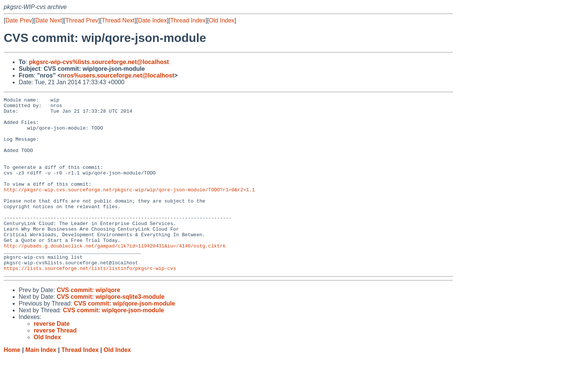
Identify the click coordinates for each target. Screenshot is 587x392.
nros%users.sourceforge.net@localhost (118, 75)
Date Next (48, 20)
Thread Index (188, 20)
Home (12, 385)
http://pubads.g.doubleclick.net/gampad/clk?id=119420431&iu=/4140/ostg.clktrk (115, 276)
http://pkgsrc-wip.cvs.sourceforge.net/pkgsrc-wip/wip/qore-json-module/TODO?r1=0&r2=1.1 (129, 209)
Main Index (41, 385)
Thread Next (118, 20)
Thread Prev (82, 20)
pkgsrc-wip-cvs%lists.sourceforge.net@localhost (99, 62)
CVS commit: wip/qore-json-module (124, 338)
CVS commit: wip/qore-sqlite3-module (110, 332)
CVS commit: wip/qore (88, 325)
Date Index (152, 20)
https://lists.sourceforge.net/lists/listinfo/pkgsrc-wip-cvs (90, 303)
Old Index (222, 20)
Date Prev (19, 20)
